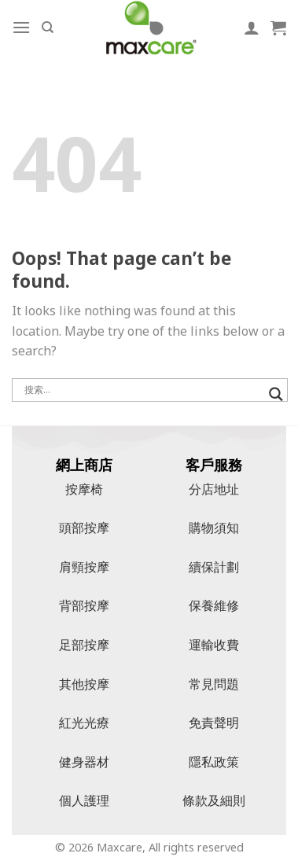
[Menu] (21, 27)
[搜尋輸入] (143, 390)
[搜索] (48, 28)
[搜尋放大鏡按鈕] (276, 394)
